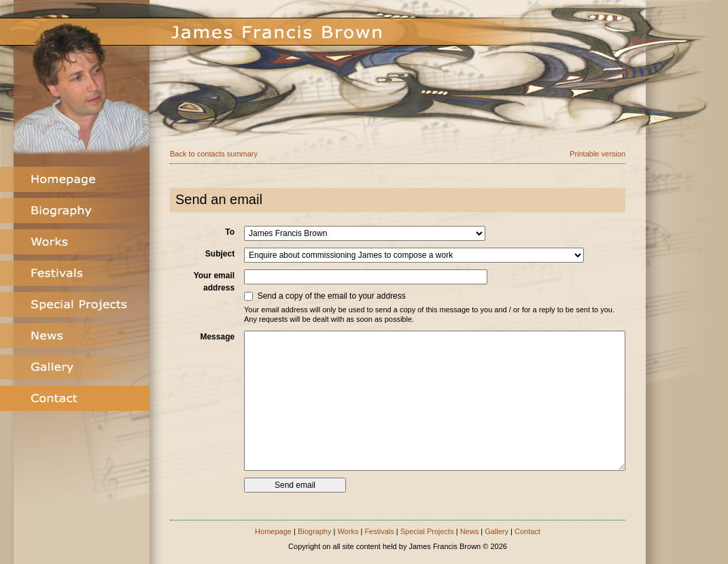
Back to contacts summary (214, 154)
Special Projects (427, 531)
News (470, 531)
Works (348, 531)
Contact (527, 531)
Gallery (497, 531)
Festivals (379, 531)
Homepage (273, 531)
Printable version (597, 154)
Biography (315, 531)
